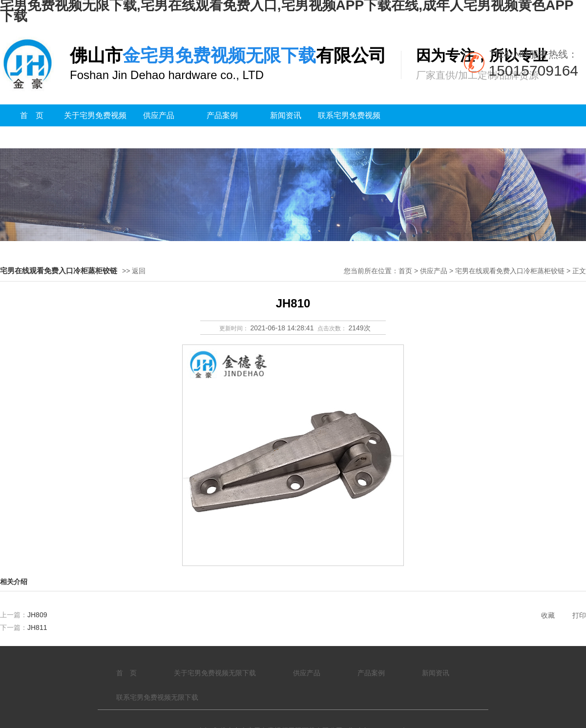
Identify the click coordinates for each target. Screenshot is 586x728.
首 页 (32, 115)
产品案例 (222, 115)
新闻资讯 (286, 115)
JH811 (37, 627)
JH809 (37, 615)
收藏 (548, 615)
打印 (579, 615)
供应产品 (159, 115)
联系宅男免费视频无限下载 (349, 126)
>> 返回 (134, 271)
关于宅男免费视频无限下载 (95, 126)
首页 (405, 271)
